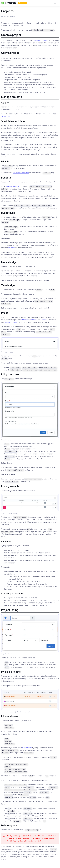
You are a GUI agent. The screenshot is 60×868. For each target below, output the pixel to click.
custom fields (27, 748)
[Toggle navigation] (55, 3)
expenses (11, 248)
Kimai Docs (9, 3)
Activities (44, 320)
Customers (25, 320)
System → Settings (41, 40)
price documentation (11, 322)
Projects (34, 320)
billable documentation (21, 173)
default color (6, 116)
